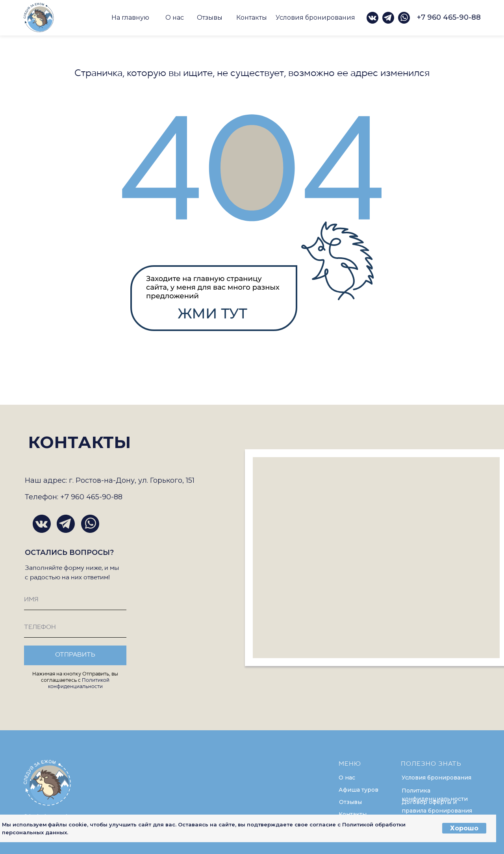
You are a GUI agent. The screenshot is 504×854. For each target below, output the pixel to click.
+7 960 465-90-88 (449, 17)
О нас (175, 18)
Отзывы (210, 18)
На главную (130, 18)
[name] (75, 600)
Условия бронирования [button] (315, 18)
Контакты (252, 18)
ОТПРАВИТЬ (75, 655)
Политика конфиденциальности (435, 795)
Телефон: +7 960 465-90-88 (74, 497)
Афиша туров (359, 790)
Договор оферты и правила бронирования (437, 806)
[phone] (75, 628)
